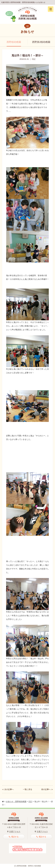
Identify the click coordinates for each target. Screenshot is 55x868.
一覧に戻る (27, 789)
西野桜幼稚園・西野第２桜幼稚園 (29, 866)
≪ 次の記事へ (8, 789)
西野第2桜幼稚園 (41, 42)
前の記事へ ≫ (47, 789)
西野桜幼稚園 (14, 42)
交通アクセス (14, 832)
